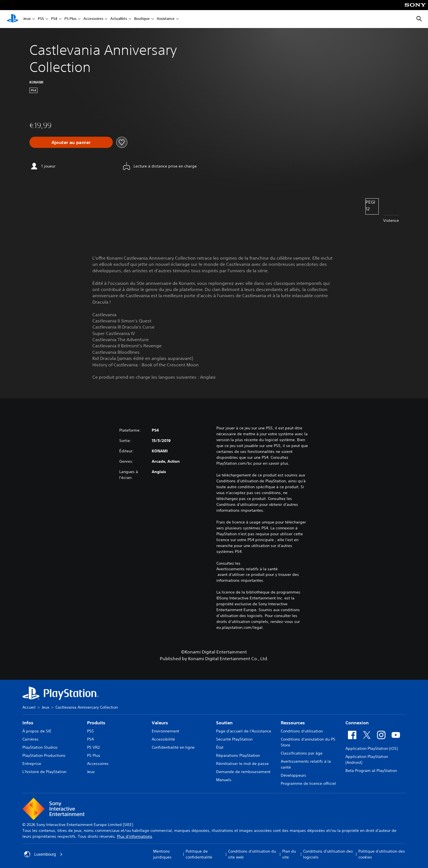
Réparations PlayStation (238, 755)
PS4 (54, 19)
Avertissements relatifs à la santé (247, 569)
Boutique (142, 19)
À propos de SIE (37, 731)
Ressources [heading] (293, 723)
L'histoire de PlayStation (44, 772)
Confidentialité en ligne (173, 747)
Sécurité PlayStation (234, 739)
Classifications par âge (302, 753)
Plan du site (289, 854)
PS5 (41, 19)
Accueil (29, 707)
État (220, 747)
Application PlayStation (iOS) (372, 748)
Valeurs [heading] (160, 723)
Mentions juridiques (162, 854)
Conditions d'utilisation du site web (252, 854)
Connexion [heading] (357, 723)
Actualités (119, 19)
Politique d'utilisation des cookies (382, 854)
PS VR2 (93, 747)
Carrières (31, 739)
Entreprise (32, 764)
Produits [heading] (96, 723)
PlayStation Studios (40, 747)
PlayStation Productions (44, 755)
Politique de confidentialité (199, 854)
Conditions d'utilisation (302, 731)
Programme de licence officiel (308, 783)
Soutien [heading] (224, 723)
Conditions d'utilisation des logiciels (328, 854)
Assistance (166, 19)
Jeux (27, 19)
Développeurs (293, 775)
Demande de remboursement (243, 772)
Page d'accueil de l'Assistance (244, 731)
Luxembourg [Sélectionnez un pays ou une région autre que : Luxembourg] (43, 854)
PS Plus (70, 19)
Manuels (224, 780)
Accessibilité (163, 739)
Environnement (165, 731)
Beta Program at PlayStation (371, 771)
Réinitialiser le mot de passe (242, 764)
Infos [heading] (28, 723)
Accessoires (93, 19)
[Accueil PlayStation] (13, 19)
